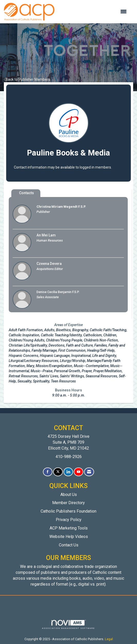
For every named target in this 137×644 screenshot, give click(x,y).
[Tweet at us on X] (58, 472)
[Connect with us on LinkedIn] (68, 472)
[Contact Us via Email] (89, 472)
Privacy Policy (69, 520)
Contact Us (69, 545)
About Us (69, 495)
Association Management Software (69, 625)
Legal (109, 639)
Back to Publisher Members (27, 79)
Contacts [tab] (26, 193)
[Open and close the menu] (93, 12)
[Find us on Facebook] (48, 472)
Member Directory (68, 503)
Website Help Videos (69, 537)
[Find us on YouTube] (79, 472)
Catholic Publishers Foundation (68, 511)
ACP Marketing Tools (69, 528)
